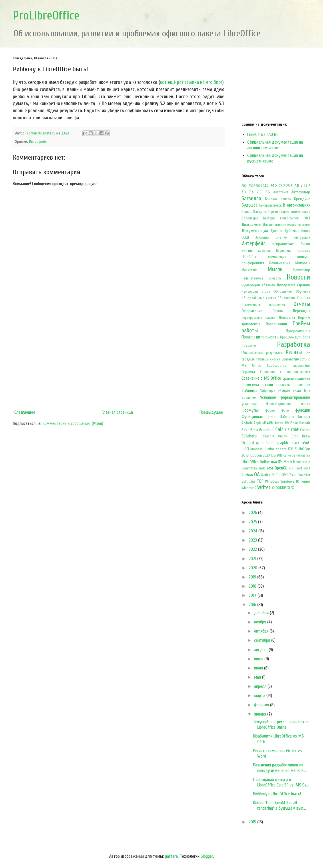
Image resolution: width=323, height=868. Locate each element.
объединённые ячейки (259, 298)
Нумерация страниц (294, 285)
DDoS (295, 436)
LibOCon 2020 (260, 455)
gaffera (171, 856)
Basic (245, 430)
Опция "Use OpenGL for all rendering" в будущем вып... (279, 805)
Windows (272, 481)
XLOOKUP (279, 488)
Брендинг (302, 199)
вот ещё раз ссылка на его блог (191, 82)
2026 (253, 513)
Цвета (271, 417)
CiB (287, 430)
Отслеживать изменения (263, 305)
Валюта (247, 212)
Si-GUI (276, 475)
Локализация (280, 263)
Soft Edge (249, 481)
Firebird (248, 443)
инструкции (302, 237)
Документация (255, 231)
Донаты (276, 231)
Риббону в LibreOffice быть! (277, 794)
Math (288, 462)
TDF (260, 481)
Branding (266, 430)
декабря (262, 613)
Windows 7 (249, 488)
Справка (248, 372)
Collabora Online (274, 436)
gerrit (260, 443)
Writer (264, 487)
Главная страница (117, 412)
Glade (270, 443)
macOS (277, 462)
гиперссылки (289, 218)
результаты (274, 353)
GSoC (306, 443)
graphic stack (288, 443)
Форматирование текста (288, 404)
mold (262, 468)
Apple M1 (260, 423)
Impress (257, 449)
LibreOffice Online (256, 462)
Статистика (250, 385)
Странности (302, 385)
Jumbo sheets (275, 449)
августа (261, 650)
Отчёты (302, 304)
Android (247, 423)
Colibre (305, 430)
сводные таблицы (255, 359)
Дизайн (268, 225)
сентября (263, 640)
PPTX (307, 468)
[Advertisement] (119, 360)
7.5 (259, 192)
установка (249, 404)
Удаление (249, 398)
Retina (266, 475)
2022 (252, 186)
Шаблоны (286, 417)
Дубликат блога (297, 231)
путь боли (303, 337)
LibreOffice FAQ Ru (263, 134)
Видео (284, 212)
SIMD (285, 475)
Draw (306, 436)
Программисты (298, 331)
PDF (292, 468)
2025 (259, 186)
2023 (253, 540)
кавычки (264, 251)
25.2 (282, 186)
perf (299, 468)
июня (259, 668)
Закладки (262, 237)
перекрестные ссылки (259, 318)
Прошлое (287, 337)
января (261, 714)
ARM (270, 423)
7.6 (268, 192)
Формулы (250, 410)
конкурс (304, 257)
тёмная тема (290, 391)
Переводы (302, 311)
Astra (279, 423)
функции (303, 410)
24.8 (274, 186)
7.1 (303, 186)
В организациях (297, 205)
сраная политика (296, 378)
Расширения (252, 352)
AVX (287, 423)
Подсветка (287, 318)
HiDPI (245, 449)
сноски (275, 359)
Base (294, 423)
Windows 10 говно (295, 481)
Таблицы (249, 391)
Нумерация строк (256, 292)
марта (260, 695)
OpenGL (281, 468)
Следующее (25, 412)
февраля (262, 705)
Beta (254, 430)
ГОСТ (307, 218)
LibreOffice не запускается (291, 455)
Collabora (249, 436)
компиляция (277, 257)
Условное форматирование (285, 397)
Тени (307, 391)
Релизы (294, 352)
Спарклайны (301, 366)
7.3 (244, 192)
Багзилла (251, 199)
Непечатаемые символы (262, 278)
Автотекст (281, 192)
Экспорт (304, 417)
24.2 (266, 186)
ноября (261, 622)
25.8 (289, 186)
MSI (270, 468)
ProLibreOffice (46, 16)
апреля (261, 686)
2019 (253, 577)
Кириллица (284, 251)
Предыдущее (211, 412)
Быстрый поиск (271, 205)
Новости (298, 277)
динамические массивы (293, 225)
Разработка (294, 344)
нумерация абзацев (258, 285)
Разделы (249, 345)
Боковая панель (278, 199)
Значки (282, 237)
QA (257, 475)
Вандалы (260, 212)
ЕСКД (245, 237)
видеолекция (300, 212)
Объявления (287, 298)
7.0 (297, 186)
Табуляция (268, 391)
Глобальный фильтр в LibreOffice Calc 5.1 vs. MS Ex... (281, 782)
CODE (295, 430)
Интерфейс (38, 141)
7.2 (308, 186)
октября (262, 631)
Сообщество (277, 365)
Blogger (207, 856)
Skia (293, 475)
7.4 (251, 192)
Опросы (304, 298)
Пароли (278, 311)
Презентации (276, 324)
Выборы (269, 218)
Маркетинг (249, 270)
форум (270, 411)
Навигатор (302, 270)
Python (247, 475)
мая (258, 677)
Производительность (260, 337)
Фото (285, 411)
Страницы (283, 385)
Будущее (250, 205)
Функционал (252, 417)
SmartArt (304, 475)
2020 (254, 568)
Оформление (252, 311)
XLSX (291, 488)
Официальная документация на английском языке (275, 145)
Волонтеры (250, 218)
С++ (308, 353)
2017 (253, 595)
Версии (273, 212)
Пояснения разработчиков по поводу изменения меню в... (280, 768)
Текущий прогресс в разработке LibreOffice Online (281, 725)
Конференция (253, 263)
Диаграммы (251, 224)
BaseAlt (305, 423)
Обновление (283, 292)
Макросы (303, 263)
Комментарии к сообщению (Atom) (73, 423)
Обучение (303, 292)
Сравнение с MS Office (261, 378)
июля (259, 659)
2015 (253, 822)
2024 (254, 531)
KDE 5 (292, 449)
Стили (268, 385)
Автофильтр (301, 192)
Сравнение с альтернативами (285, 372)
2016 (253, 605)
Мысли (275, 269)
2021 (245, 186)
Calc (279, 429)
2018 (253, 586)
